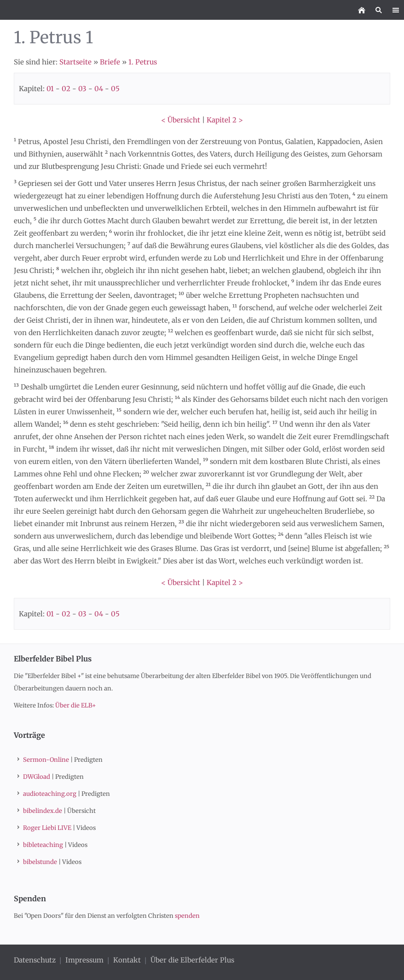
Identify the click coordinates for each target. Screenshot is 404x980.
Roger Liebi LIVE (47, 828)
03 (82, 89)
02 (66, 89)
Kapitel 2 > (225, 120)
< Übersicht (181, 120)
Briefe (110, 62)
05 (115, 89)
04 (99, 89)
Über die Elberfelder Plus (192, 960)
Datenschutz (36, 960)
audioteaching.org (50, 794)
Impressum (84, 960)
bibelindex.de (43, 811)
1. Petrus (143, 62)
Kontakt (127, 960)
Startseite (75, 62)
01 (50, 89)
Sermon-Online (46, 760)
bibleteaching (43, 845)
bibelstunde (40, 862)
